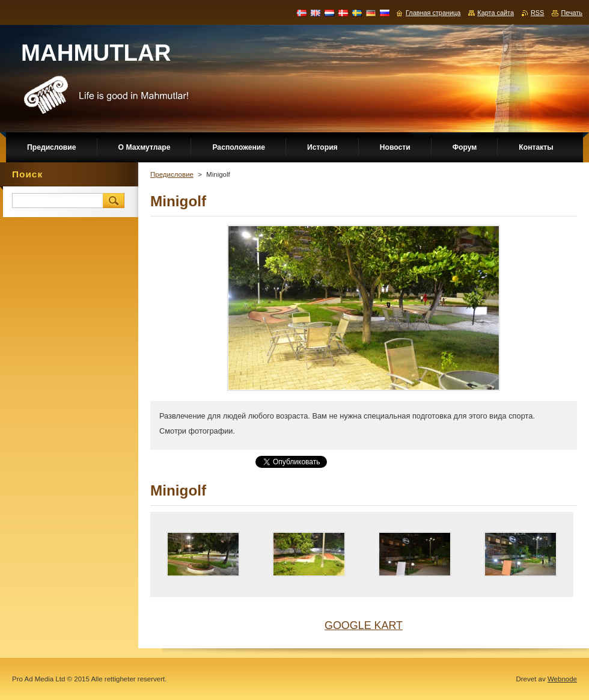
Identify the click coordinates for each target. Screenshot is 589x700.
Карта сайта (496, 13)
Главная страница (433, 13)
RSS (537, 13)
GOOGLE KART (364, 625)
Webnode (562, 679)
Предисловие (172, 174)
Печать (572, 13)
